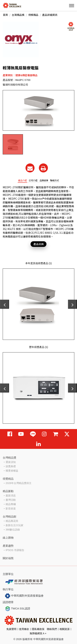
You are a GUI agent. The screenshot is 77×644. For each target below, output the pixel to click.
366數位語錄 (13, 530)
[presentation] (5, 304)
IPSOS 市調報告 (15, 550)
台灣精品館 (9, 517)
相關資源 (65, 629)
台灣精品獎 (18, 15)
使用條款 (24, 629)
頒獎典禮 (11, 466)
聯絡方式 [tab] (55, 180)
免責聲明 (11, 629)
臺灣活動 (11, 500)
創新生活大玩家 (14, 525)
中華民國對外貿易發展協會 (24, 596)
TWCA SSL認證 (18, 609)
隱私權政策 (38, 629)
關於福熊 (8, 558)
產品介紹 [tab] (22, 180)
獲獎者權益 (12, 471)
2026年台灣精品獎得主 (19, 483)
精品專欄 (11, 504)
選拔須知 (11, 462)
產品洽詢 (38, 244)
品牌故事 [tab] (44, 180)
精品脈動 (8, 491)
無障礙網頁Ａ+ (38, 633)
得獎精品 (33, 15)
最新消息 (11, 496)
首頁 (5, 15)
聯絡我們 (52, 629)
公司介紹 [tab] (33, 180)
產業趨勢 (8, 546)
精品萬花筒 (12, 521)
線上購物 (8, 538)
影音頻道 (11, 508)
